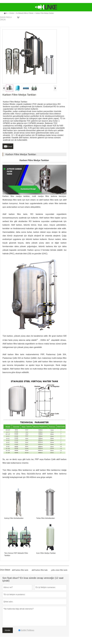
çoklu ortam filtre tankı (59, 570)
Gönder (8, 630)
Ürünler (12, 13)
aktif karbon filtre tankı (20, 570)
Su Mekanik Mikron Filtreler (25, 13)
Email (8, 146)
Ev (6, 13)
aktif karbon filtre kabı (40, 570)
